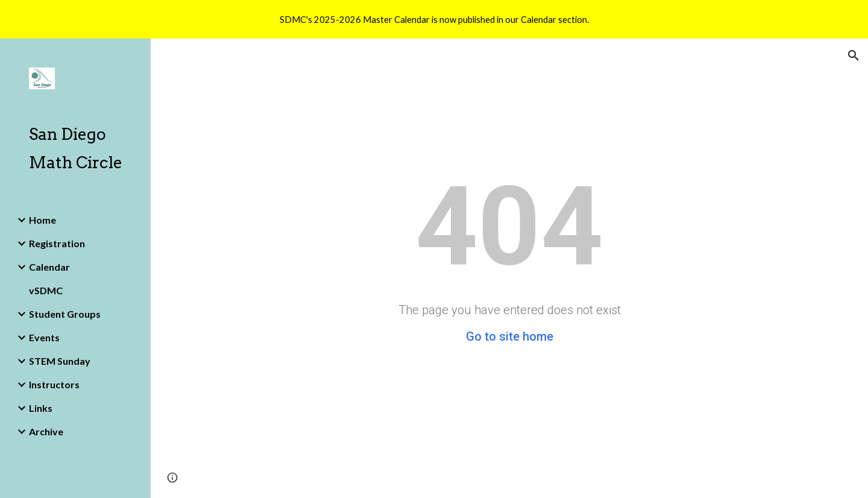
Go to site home (510, 336)
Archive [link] (46, 431)
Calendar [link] (49, 267)
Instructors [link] (54, 384)
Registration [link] (57, 243)
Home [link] (42, 220)
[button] (854, 55)
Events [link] (44, 337)
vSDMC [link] (46, 290)
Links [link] (41, 408)
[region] (434, 19)
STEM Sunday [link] (60, 361)
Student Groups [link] (65, 314)
